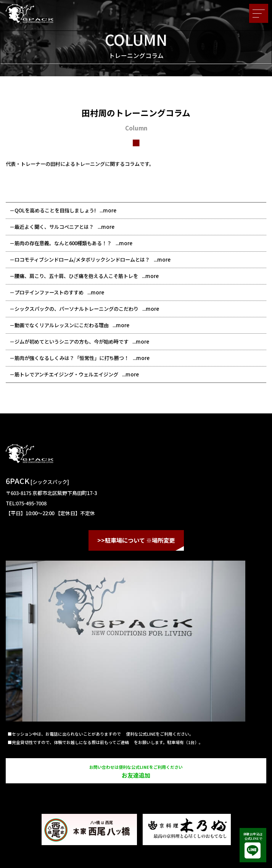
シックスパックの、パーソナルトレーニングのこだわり (76, 309)
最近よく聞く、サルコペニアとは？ (54, 227)
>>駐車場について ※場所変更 (136, 540)
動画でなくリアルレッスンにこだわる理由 (62, 325)
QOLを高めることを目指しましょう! (55, 210)
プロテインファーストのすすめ (49, 292)
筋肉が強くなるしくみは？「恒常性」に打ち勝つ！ (72, 358)
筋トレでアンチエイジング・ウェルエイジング (66, 374)
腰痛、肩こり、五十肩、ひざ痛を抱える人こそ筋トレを (76, 276)
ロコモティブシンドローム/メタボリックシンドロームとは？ (82, 260)
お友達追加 (136, 772)
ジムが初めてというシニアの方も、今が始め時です (72, 342)
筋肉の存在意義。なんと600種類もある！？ (63, 243)
